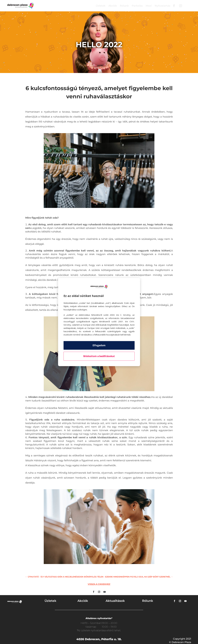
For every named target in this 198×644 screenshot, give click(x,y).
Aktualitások (115, 601)
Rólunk (124, 6)
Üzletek (101, 6)
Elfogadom (99, 345)
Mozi (149, 6)
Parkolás (137, 6)
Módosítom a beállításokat (99, 356)
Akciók (113, 6)
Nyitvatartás (162, 6)
